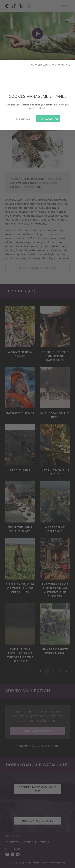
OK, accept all (48, 119)
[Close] (37, 434)
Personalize (22, 119)
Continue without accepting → (50, 65)
